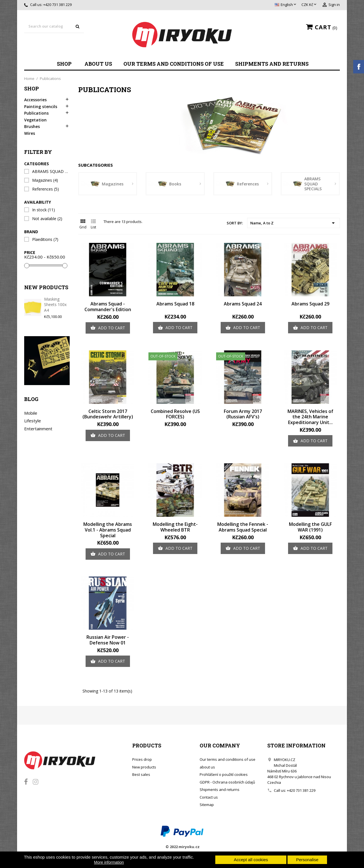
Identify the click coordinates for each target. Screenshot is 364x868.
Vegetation (35, 120)
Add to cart (108, 328)
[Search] (54, 27)
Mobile (31, 413)
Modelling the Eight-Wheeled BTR (175, 527)
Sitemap (207, 805)
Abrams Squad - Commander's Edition (108, 307)
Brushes (32, 127)
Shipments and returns (272, 64)
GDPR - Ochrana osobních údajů (227, 782)
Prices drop (142, 759)
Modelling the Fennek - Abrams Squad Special (243, 527)
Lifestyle (33, 421)
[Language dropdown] (286, 5)
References (45, 189)
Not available (47, 219)
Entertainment (38, 429)
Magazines (45, 180)
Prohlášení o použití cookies (224, 774)
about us (98, 64)
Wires (30, 133)
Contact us (209, 797)
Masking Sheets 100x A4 (55, 305)
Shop (64, 64)
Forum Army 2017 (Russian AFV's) (243, 414)
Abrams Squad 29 (310, 304)
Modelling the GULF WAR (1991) (310, 527)
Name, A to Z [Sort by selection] (293, 223)
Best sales (141, 774)
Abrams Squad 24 (243, 304)
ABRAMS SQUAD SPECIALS (51, 171)
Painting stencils (41, 107)
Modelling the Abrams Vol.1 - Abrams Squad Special (108, 530)
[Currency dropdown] (309, 5)
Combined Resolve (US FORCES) (175, 414)
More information (109, 862)
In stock (44, 210)
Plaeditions (45, 239)
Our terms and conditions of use (174, 64)
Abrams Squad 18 (175, 304)
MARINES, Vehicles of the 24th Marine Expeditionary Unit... (310, 417)
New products (144, 767)
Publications (36, 113)
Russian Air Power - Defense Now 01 (108, 640)
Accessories (35, 100)
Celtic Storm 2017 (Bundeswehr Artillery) (108, 414)
